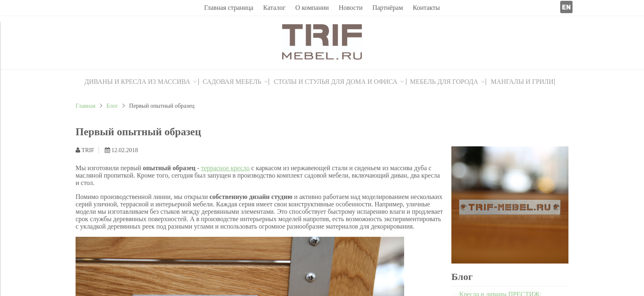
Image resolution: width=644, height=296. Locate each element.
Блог (112, 106)
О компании (312, 8)
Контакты (426, 8)
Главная (85, 106)
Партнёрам (388, 8)
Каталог (274, 8)
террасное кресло (225, 168)
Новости (351, 8)
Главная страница (229, 8)
